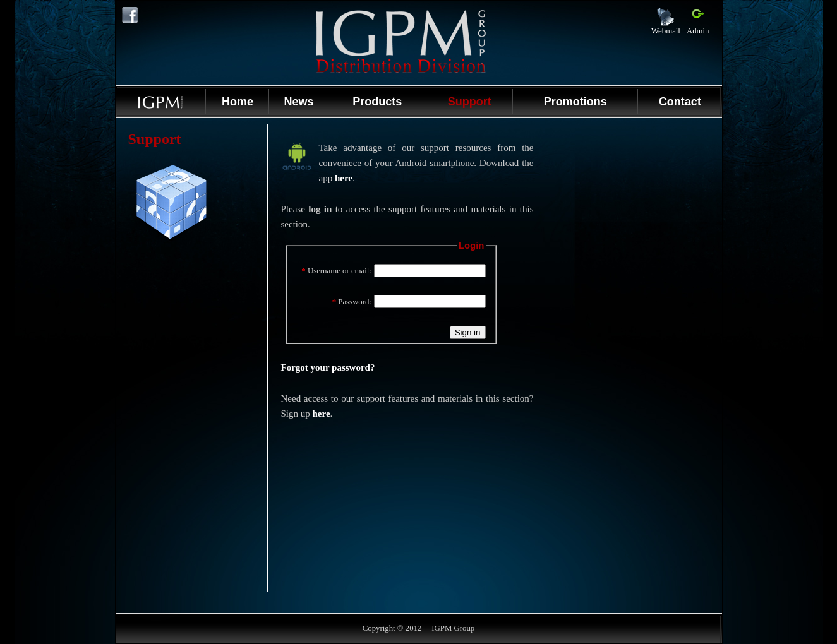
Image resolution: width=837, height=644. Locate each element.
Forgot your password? (328, 367)
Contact (680, 102)
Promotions (575, 102)
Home (238, 102)
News (298, 102)
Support (470, 102)
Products (377, 102)
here (344, 178)
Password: (352, 302)
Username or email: (336, 271)
